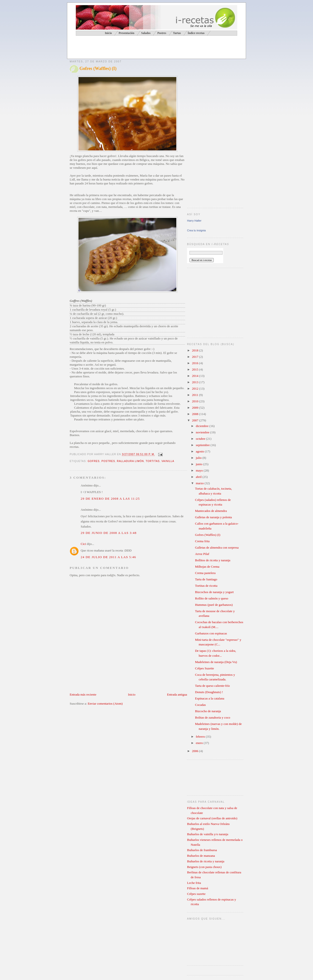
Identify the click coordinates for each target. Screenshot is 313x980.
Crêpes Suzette (204, 668)
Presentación (126, 33)
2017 (196, 357)
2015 (196, 369)
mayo (200, 470)
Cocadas (200, 705)
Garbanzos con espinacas (211, 633)
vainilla (168, 461)
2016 (196, 363)
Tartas (177, 33)
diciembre (203, 426)
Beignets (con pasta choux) (204, 867)
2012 (196, 389)
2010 (196, 401)
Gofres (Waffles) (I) (98, 68)
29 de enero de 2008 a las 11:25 (110, 499)
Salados (146, 33)
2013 (196, 382)
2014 (196, 376)
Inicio (132, 694)
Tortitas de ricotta (206, 586)
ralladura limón (130, 461)
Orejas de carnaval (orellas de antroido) (212, 818)
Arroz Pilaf (202, 554)
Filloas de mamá (198, 888)
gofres (94, 461)
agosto (200, 451)
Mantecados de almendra (211, 511)
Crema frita (202, 541)
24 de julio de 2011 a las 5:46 (108, 557)
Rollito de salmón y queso (212, 598)
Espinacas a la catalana (209, 698)
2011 (196, 395)
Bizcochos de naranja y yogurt (214, 592)
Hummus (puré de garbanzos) (214, 605)
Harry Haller (194, 221)
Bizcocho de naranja (208, 711)
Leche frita (194, 883)
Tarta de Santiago (206, 579)
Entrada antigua (177, 694)
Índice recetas (196, 33)
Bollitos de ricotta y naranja (212, 560)
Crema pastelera (205, 573)
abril (199, 477)
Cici (83, 544)
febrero (201, 737)
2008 (196, 414)
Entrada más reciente (83, 694)
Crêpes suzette (196, 894)
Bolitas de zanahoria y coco (212, 717)
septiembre (203, 445)
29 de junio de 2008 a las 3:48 (109, 533)
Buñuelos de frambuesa (202, 850)
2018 (196, 350)
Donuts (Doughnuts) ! (209, 692)
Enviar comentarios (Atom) (105, 704)
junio (200, 464)
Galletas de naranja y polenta (213, 517)
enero (200, 743)
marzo (200, 483)
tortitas (153, 461)
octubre (201, 439)
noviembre (203, 432)
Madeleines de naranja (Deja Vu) (216, 662)
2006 (196, 751)
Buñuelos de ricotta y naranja (206, 861)
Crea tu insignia (196, 230)
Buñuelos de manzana (201, 856)
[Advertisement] (127, 48)
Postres (162, 33)
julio (199, 458)
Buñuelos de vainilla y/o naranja (208, 834)
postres (108, 461)
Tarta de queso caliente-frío (212, 686)
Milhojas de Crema (207, 567)
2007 (196, 420)
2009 (196, 408)
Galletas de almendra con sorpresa (217, 547)
